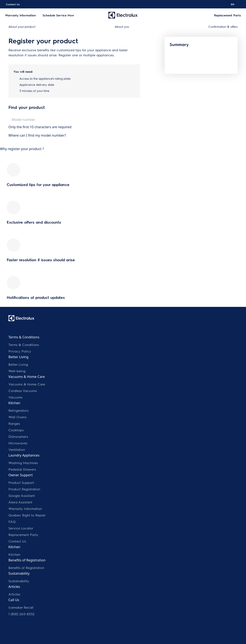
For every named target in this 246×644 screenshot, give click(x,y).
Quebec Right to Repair (27, 515)
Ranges (14, 423)
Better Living (18, 364)
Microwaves (18, 443)
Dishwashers (18, 436)
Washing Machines (23, 463)
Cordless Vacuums (23, 391)
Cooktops (16, 430)
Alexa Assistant (20, 502)
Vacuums (15, 397)
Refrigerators (19, 410)
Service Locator (21, 528)
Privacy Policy (20, 351)
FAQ (12, 522)
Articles (14, 594)
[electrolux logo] (21, 318)
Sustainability (19, 581)
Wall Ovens (17, 417)
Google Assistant (22, 496)
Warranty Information (25, 509)
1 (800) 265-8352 (21, 614)
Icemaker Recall (21, 607)
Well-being (17, 371)
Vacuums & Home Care (27, 384)
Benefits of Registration (26, 568)
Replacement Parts (23, 535)
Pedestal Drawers (22, 469)
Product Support (21, 482)
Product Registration (24, 489)
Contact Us (13, 4)
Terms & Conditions (24, 345)
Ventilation (17, 449)
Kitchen (14, 554)
